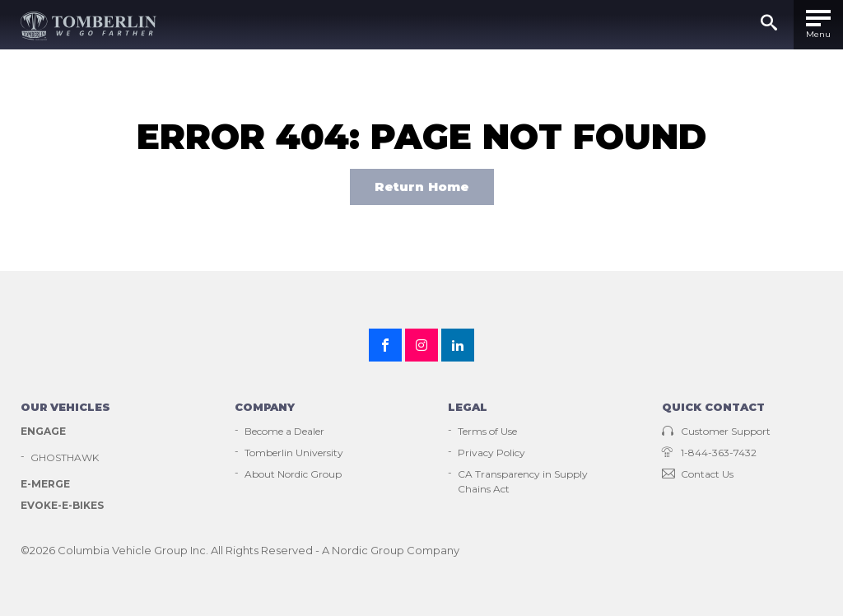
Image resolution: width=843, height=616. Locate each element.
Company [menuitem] (265, 407)
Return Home (422, 187)
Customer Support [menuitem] (716, 431)
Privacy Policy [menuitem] (491, 453)
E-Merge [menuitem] (45, 484)
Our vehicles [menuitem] (65, 407)
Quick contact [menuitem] (713, 407)
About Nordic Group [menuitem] (293, 474)
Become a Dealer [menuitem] (284, 431)
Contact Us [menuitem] (698, 474)
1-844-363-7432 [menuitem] (709, 453)
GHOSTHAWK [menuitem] (65, 457)
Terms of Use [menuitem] (487, 431)
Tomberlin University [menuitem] (294, 453)
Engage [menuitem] (43, 431)
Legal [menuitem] (468, 407)
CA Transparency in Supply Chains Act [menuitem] (523, 481)
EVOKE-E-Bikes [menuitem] (62, 505)
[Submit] (769, 25)
